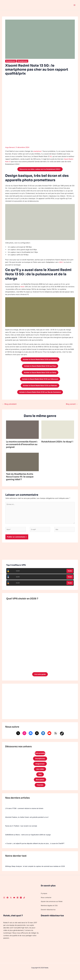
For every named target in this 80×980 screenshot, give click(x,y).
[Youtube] (14, 904)
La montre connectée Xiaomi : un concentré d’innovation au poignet (22, 447)
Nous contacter (47, 904)
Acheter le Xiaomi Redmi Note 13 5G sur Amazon (40, 360)
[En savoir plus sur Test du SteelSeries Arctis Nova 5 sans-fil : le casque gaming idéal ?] (22, 464)
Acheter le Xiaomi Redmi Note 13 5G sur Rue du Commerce (40, 394)
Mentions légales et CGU (50, 912)
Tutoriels (40, 791)
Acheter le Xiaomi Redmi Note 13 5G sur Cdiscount (40, 380)
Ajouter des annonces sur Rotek (53, 908)
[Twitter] (11, 904)
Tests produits (40, 758)
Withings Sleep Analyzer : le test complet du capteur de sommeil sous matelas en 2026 (37, 873)
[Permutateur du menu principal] (75, 5)
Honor (23, 287)
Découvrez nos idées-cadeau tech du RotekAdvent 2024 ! (40, 169)
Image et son (40, 769)
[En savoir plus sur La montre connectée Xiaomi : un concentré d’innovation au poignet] (22, 432)
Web (40, 780)
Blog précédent (9, 406)
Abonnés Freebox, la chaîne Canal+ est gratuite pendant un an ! (29, 824)
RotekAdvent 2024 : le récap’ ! (57, 444)
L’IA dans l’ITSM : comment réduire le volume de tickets (26, 815)
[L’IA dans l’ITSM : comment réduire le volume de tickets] (5, 811)
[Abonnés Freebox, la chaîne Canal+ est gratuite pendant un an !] (5, 819)
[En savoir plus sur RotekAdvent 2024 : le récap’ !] (58, 432)
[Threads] (21, 904)
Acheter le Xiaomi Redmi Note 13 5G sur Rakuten (40, 387)
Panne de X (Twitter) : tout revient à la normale (22, 832)
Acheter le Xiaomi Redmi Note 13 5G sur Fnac (40, 367)
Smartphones (24, 61)
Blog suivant (72, 406)
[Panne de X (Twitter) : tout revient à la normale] (5, 828)
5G (51, 156)
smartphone (38, 151)
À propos (44, 900)
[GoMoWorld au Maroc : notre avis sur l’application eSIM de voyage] (5, 837)
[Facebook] (7, 904)
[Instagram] (4, 904)
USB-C (61, 262)
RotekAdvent (11, 61)
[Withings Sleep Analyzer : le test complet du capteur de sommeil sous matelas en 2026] (5, 868)
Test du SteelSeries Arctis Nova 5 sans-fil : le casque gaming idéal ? (20, 479)
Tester (70, 575)
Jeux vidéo (40, 775)
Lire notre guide (40, 678)
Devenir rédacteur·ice (49, 916)
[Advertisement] (40, 706)
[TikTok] (24, 904)
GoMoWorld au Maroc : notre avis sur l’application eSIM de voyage (30, 841)
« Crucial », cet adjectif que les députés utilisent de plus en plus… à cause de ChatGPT (37, 850)
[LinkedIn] (17, 904)
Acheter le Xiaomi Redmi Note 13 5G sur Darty (40, 374)
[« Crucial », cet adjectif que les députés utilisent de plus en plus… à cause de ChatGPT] (5, 846)
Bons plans (40, 786)
